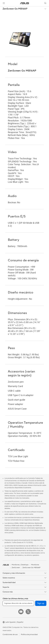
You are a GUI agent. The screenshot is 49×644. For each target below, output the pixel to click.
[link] (24, 3)
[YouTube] (21, 612)
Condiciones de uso (10, 635)
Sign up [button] (41, 603)
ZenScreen (16, 568)
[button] (4, 3)
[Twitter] (28, 612)
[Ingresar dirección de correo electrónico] (18, 603)
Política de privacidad (29, 635)
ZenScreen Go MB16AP (15, 9)
